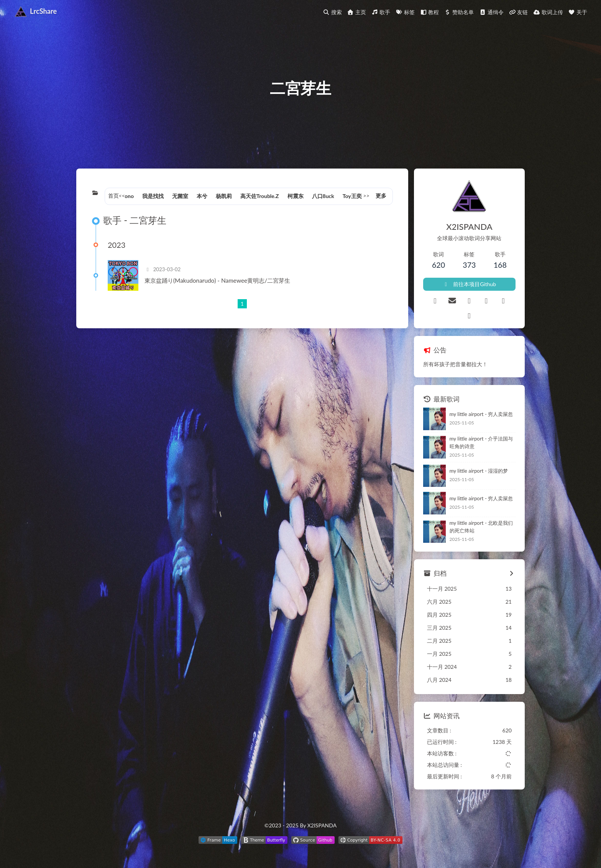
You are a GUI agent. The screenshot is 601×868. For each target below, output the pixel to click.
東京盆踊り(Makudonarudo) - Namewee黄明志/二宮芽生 (217, 280)
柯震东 (296, 196)
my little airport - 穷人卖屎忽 (481, 414)
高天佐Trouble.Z (260, 196)
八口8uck (323, 196)
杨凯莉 (224, 196)
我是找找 (153, 196)
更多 (381, 196)
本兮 (202, 196)
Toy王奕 (352, 196)
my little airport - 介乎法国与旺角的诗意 (481, 442)
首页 (113, 196)
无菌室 (180, 196)
